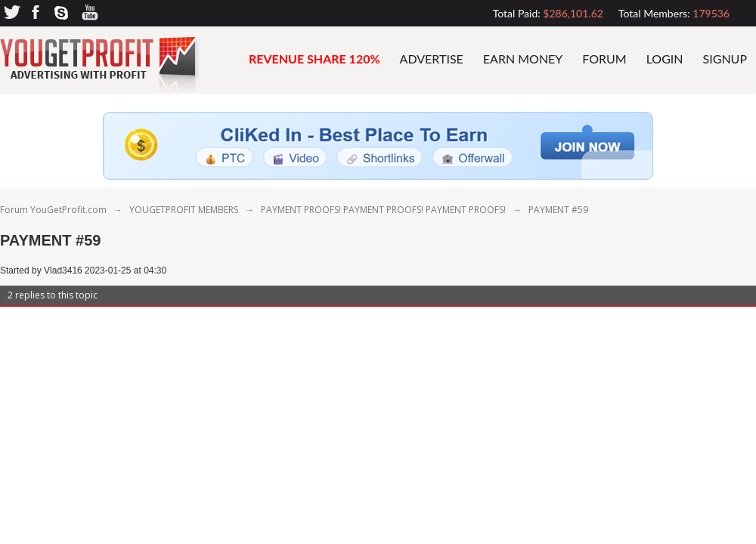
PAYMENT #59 (558, 210)
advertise (432, 59)
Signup (725, 59)
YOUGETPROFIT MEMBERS (184, 210)
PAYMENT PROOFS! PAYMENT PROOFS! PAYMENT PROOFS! (384, 210)
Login (665, 59)
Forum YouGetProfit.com (53, 210)
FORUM (604, 59)
